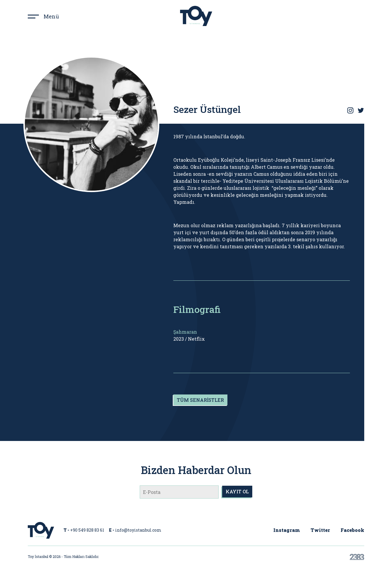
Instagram (287, 530)
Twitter (320, 530)
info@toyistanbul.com (138, 530)
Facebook (352, 530)
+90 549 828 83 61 (87, 530)
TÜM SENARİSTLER (200, 400)
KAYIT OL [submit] (237, 491)
